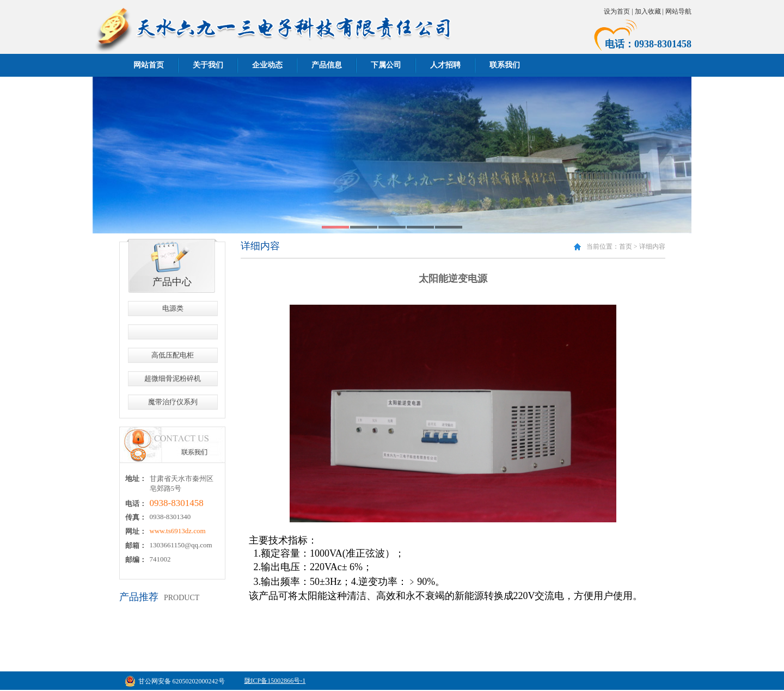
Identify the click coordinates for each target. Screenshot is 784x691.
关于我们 (208, 65)
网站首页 (149, 65)
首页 (626, 246)
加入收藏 (648, 11)
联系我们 (505, 65)
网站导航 (678, 11)
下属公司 (386, 65)
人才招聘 (445, 65)
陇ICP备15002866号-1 (275, 681)
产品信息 (327, 65)
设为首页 (617, 11)
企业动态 (267, 65)
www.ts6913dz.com (178, 531)
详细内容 (652, 246)
